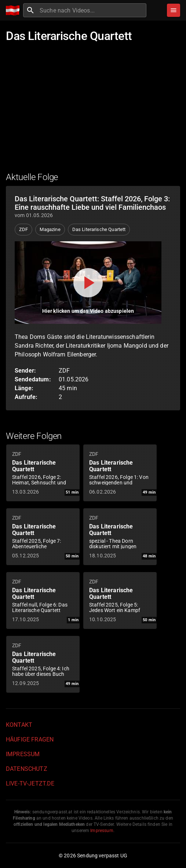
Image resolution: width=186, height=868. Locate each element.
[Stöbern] (174, 10)
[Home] (14, 10)
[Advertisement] (93, 112)
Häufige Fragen (30, 739)
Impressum (23, 754)
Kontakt (19, 725)
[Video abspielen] (88, 283)
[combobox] (92, 10)
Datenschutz (27, 769)
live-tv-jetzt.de (30, 783)
